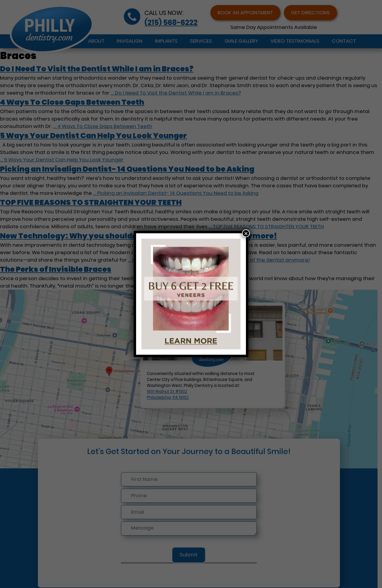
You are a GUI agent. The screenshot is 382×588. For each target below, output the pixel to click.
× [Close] (246, 233)
